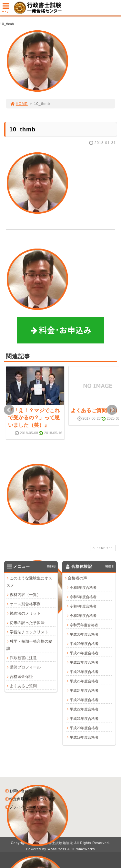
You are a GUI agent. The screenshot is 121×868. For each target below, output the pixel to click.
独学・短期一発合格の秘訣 (29, 645)
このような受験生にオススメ (29, 581)
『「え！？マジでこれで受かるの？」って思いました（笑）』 (34, 418)
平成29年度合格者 (84, 643)
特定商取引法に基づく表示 (30, 799)
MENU (6, 10)
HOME (19, 104)
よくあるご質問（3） (95, 410)
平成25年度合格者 (84, 681)
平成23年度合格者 (84, 700)
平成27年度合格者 (84, 662)
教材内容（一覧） (25, 594)
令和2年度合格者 (83, 615)
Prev (9, 410)
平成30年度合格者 (84, 634)
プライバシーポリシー (26, 807)
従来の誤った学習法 (27, 622)
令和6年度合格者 (83, 587)
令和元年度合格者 (84, 625)
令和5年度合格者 (83, 597)
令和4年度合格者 (83, 606)
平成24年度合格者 (84, 690)
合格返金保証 (21, 676)
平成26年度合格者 (84, 671)
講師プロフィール (25, 667)
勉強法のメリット (25, 613)
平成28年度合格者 (84, 653)
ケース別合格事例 (25, 604)
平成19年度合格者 (84, 737)
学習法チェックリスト (29, 632)
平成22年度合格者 (84, 709)
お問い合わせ (19, 791)
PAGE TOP (102, 548)
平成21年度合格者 (84, 718)
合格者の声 (77, 578)
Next (112, 410)
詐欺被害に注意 (23, 658)
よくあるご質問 (23, 686)
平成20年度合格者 (84, 728)
